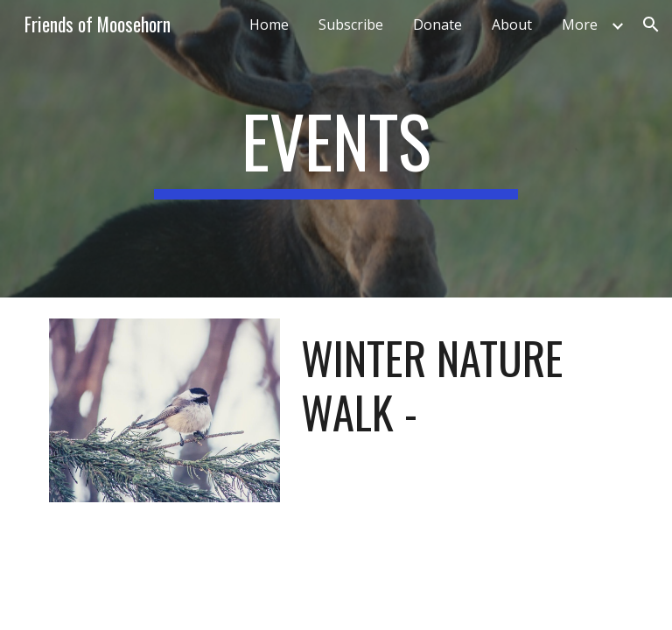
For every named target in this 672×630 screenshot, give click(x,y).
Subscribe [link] (351, 24)
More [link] (580, 24)
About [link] (512, 24)
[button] (651, 24)
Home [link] (269, 24)
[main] (336, 149)
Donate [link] (437, 24)
